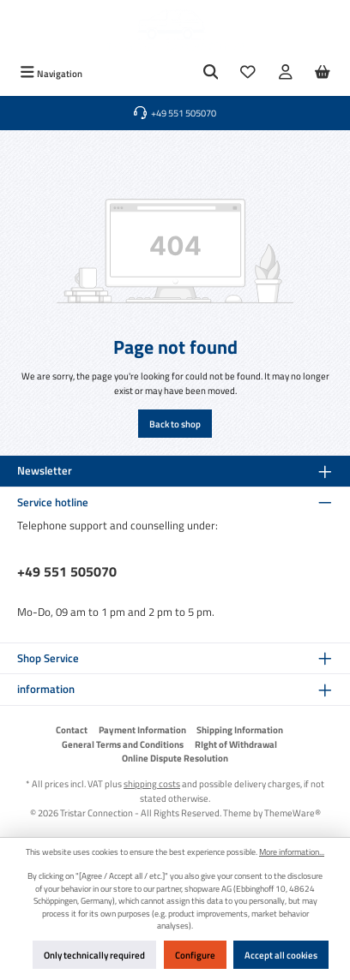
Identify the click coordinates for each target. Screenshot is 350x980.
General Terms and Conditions (123, 744)
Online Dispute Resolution (175, 758)
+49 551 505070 (67, 571)
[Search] (211, 73)
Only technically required (94, 955)
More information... (292, 852)
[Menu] (51, 73)
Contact (72, 730)
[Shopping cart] (323, 73)
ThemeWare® (293, 813)
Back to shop (175, 424)
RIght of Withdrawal (236, 744)
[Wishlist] (248, 73)
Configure (195, 955)
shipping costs (152, 783)
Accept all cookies (281, 955)
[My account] (286, 73)
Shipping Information (240, 730)
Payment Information (142, 730)
